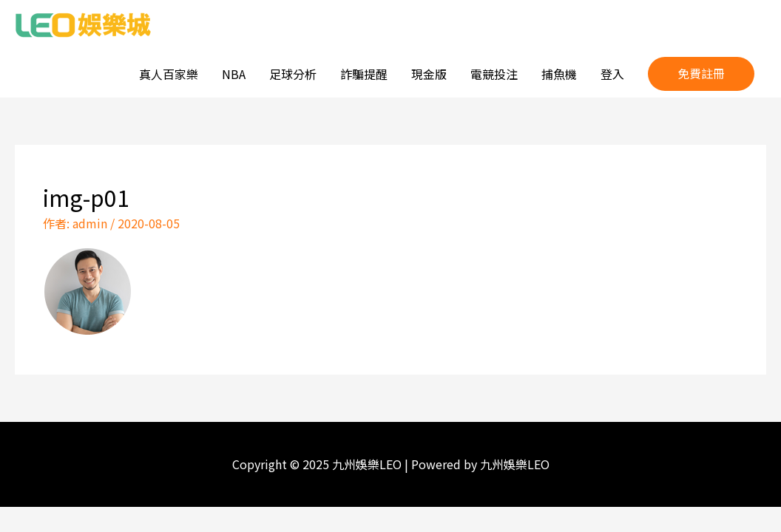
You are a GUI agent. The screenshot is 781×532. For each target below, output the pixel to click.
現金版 (429, 74)
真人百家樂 (169, 74)
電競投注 (494, 74)
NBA (234, 74)
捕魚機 (559, 74)
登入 (612, 74)
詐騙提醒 (364, 74)
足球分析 (293, 74)
